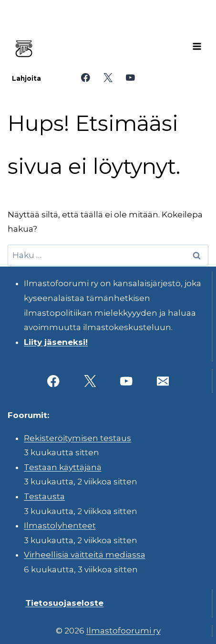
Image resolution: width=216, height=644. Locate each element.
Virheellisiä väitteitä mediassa (85, 555)
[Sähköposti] (163, 381)
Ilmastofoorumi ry (123, 631)
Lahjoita (26, 78)
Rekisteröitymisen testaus (77, 438)
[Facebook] (86, 78)
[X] (108, 78)
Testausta (44, 496)
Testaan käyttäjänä (63, 467)
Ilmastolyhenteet (60, 526)
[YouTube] (130, 78)
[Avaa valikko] (197, 46)
